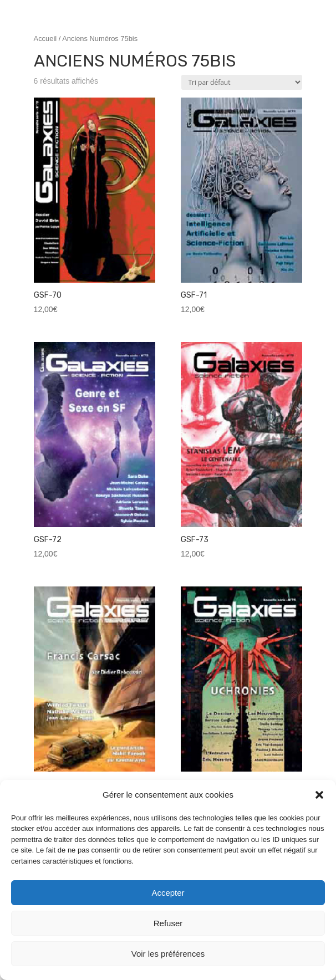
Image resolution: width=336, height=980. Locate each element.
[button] (319, 795)
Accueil (45, 39)
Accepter (168, 893)
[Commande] (242, 82)
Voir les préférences (168, 954)
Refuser (168, 923)
